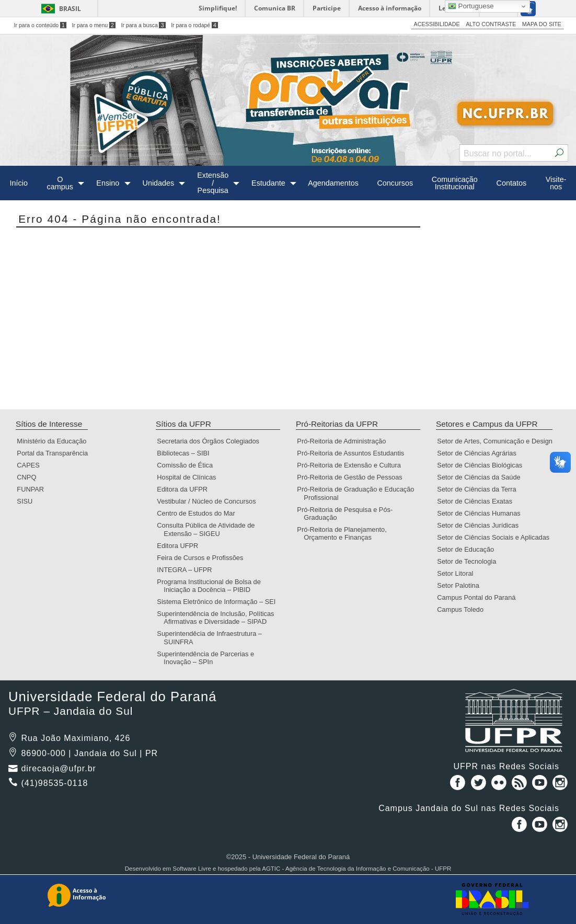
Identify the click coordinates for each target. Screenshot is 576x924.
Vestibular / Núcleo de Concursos (210, 501)
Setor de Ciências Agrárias (480, 453)
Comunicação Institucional (455, 183)
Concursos (395, 183)
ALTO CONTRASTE (491, 24)
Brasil (70, 9)
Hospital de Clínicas (190, 477)
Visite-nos (556, 183)
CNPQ (30, 477)
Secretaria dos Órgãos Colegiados (211, 441)
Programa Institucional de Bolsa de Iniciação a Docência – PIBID (212, 586)
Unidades (158, 183)
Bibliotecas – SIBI (186, 453)
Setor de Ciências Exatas (478, 501)
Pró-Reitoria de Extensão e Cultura (352, 465)
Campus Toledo (464, 609)
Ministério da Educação (55, 441)
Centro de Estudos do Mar (199, 513)
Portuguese (471, 6)
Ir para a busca (143, 25)
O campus (60, 183)
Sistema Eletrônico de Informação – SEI (220, 602)
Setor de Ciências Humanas (482, 513)
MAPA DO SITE (542, 24)
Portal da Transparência (56, 453)
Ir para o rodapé (194, 25)
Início (19, 183)
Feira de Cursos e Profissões (203, 558)
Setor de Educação (469, 549)
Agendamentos (333, 183)
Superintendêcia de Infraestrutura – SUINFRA (213, 637)
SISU (28, 501)
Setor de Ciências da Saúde (482, 477)
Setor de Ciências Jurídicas (481, 525)
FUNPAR (34, 489)
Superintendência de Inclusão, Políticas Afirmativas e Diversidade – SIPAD (219, 618)
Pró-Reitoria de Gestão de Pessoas (353, 477)
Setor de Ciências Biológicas (483, 465)
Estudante (268, 183)
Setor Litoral (458, 573)
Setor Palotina (461, 585)
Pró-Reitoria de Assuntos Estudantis (354, 453)
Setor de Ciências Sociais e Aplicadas (497, 537)
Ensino (108, 183)
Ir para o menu (94, 25)
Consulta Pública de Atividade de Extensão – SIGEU (209, 529)
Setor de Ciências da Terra (480, 489)
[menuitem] (19, 183)
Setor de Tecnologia (470, 561)
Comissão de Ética (188, 465)
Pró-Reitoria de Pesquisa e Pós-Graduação (348, 514)
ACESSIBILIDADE (437, 24)
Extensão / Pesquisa (213, 183)
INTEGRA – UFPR (188, 570)
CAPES (31, 465)
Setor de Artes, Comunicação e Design (498, 441)
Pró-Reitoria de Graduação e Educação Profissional (359, 493)
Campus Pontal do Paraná (480, 597)
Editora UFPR (181, 546)
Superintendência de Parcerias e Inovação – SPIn (209, 658)
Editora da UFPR (186, 489)
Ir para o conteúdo (40, 25)
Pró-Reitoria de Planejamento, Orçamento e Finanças (345, 533)
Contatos (512, 183)
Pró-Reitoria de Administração (345, 441)
